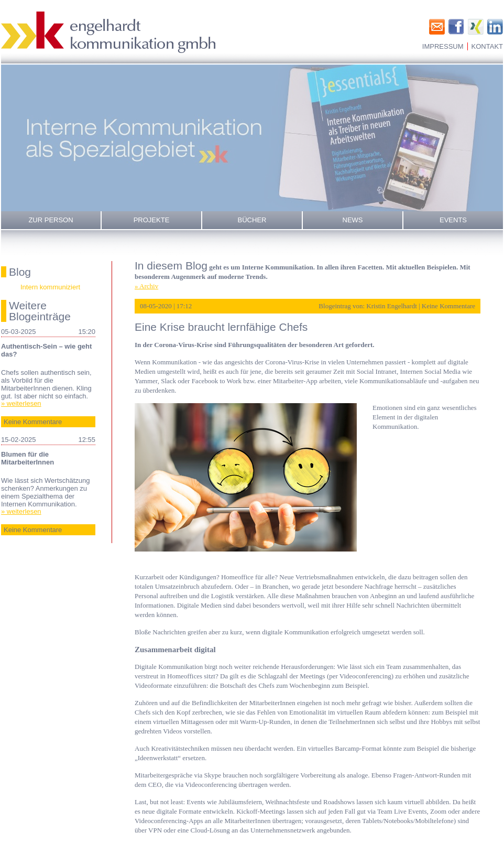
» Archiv (146, 286)
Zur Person (51, 220)
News (353, 220)
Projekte (152, 220)
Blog (20, 272)
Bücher (252, 220)
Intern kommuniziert (50, 287)
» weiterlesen (21, 403)
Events (453, 220)
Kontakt (487, 46)
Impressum (443, 46)
